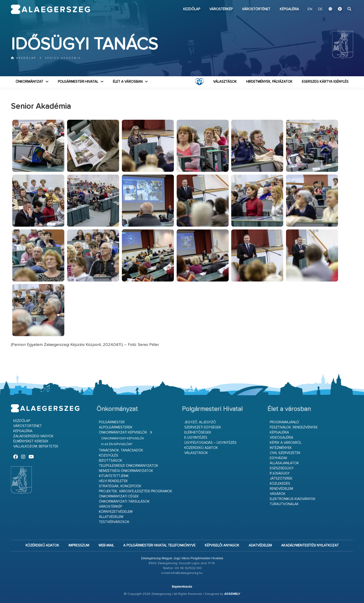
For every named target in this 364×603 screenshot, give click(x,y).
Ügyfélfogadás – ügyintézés (210, 443)
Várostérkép (221, 9)
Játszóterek (281, 479)
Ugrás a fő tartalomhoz (341, 2)
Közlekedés (280, 484)
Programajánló (284, 422)
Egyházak (279, 458)
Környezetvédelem (116, 512)
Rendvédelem (281, 489)
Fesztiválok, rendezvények (294, 427)
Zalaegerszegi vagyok (33, 436)
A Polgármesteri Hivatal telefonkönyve (159, 545)
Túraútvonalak (284, 504)
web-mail (106, 545)
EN (310, 9)
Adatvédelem (260, 545)
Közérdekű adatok (201, 448)
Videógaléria (281, 438)
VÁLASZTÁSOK (225, 82)
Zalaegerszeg (50, 9)
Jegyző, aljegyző (200, 422)
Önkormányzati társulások (124, 502)
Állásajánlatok (284, 463)
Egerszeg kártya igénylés (325, 82)
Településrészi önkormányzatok (129, 466)
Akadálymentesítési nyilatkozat (310, 545)
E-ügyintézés (196, 438)
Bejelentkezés (182, 587)
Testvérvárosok (114, 522)
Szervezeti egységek (203, 427)
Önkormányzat (29, 82)
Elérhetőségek (198, 432)
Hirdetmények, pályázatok (269, 82)
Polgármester (112, 422)
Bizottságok (111, 461)
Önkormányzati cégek (119, 496)
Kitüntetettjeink (114, 476)
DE (320, 9)
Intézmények (281, 448)
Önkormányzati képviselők (123, 432)
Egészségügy (282, 468)
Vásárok (278, 494)
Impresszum (79, 545)
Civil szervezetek (285, 453)
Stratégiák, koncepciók (120, 486)
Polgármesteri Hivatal (78, 82)
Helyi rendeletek (113, 481)
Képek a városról (286, 443)
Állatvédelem (111, 517)
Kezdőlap (192, 9)
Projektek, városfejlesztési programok (136, 491)
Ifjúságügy (280, 473)
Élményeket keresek (31, 441)
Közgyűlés (109, 456)
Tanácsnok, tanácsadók (121, 450)
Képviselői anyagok (222, 545)
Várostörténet (256, 9)
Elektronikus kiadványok (293, 499)
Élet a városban (128, 82)
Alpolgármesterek (116, 427)
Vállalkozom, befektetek (36, 446)
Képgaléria (289, 9)
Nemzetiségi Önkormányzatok (126, 471)
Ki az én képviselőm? (117, 444)
